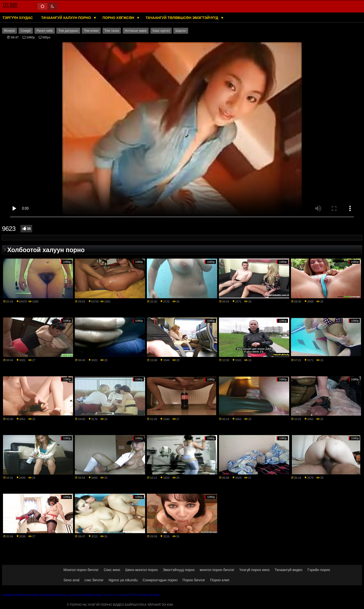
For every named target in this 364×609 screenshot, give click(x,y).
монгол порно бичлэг (217, 570)
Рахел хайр (45, 31)
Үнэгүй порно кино (254, 570)
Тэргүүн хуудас (18, 18)
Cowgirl (26, 31)
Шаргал (181, 31)
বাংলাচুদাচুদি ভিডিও (128, 595)
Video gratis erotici (46, 595)
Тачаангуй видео (288, 570)
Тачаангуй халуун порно (67, 18)
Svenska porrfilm (16, 595)
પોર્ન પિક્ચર (110, 595)
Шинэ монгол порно (141, 570)
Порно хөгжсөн (119, 18)
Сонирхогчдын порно (160, 580)
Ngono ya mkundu (123, 580)
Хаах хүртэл (161, 31)
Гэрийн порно (319, 570)
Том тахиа (112, 31)
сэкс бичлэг (94, 580)
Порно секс (94, 595)
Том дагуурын (68, 31)
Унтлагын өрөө (136, 31)
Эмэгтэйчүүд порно (179, 570)
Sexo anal (72, 580)
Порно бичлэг (194, 580)
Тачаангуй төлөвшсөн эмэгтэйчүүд (182, 18)
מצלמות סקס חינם (73, 595)
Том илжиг (91, 31)
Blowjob (9, 31)
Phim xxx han (150, 595)
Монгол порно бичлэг (81, 570)
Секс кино (112, 570)
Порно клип (220, 580)
